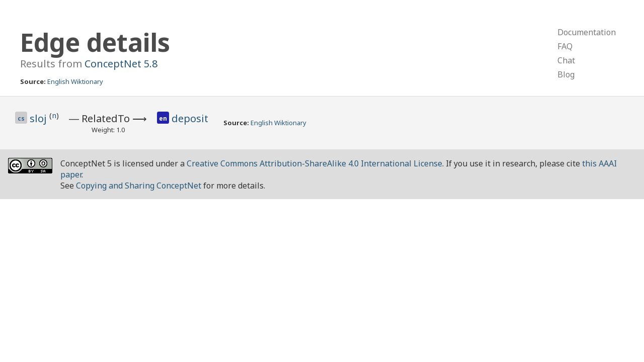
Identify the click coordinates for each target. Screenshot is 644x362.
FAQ (565, 46)
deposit (190, 118)
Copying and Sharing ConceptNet (139, 186)
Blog (566, 74)
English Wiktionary (75, 81)
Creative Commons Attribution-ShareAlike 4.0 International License (314, 163)
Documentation (587, 32)
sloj (39, 118)
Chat (566, 60)
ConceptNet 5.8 (121, 64)
